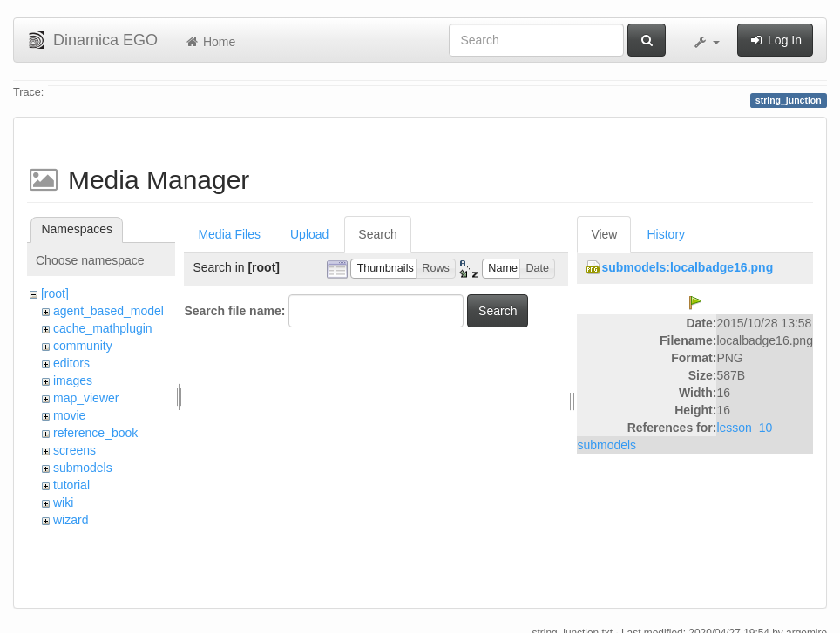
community (83, 346)
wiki (63, 502)
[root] (55, 293)
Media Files (229, 234)
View (604, 234)
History (666, 234)
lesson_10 (744, 428)
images (73, 380)
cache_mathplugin (103, 328)
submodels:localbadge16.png (687, 267)
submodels (83, 468)
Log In (775, 40)
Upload (309, 234)
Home (210, 42)
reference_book (95, 433)
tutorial (71, 485)
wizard (71, 520)
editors (71, 363)
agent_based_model (108, 311)
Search (377, 234)
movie (69, 415)
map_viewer (86, 398)
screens (75, 450)
